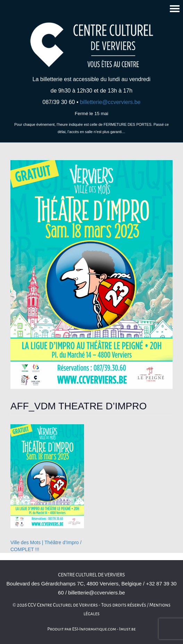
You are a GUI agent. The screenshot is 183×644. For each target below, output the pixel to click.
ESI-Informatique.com (94, 629)
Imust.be (127, 629)
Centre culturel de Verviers (91, 575)
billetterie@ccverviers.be (110, 102)
